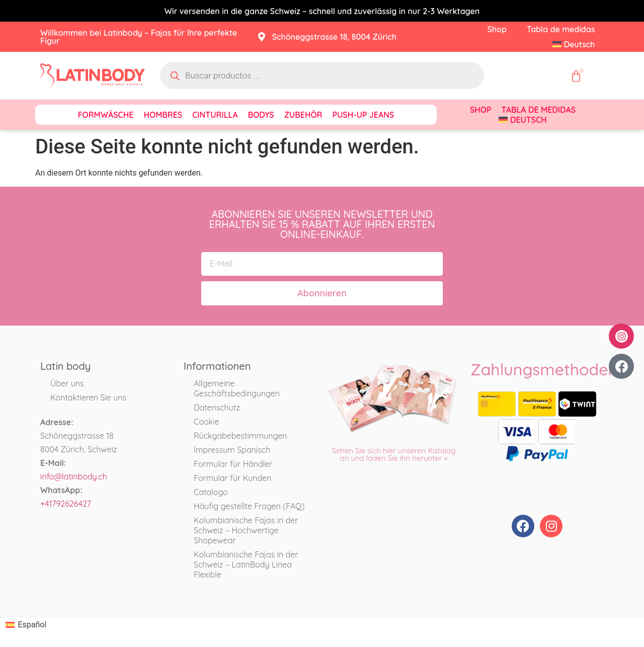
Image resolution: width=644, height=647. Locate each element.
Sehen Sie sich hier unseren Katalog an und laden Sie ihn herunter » (393, 454)
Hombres (163, 115)
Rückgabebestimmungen (240, 436)
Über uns (67, 383)
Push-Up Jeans (364, 115)
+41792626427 (66, 504)
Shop (497, 29)
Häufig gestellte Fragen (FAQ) (249, 506)
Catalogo (211, 492)
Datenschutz (217, 408)
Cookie (207, 422)
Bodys (261, 115)
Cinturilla (215, 115)
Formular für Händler (233, 464)
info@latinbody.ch (74, 476)
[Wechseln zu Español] (26, 625)
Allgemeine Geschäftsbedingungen (237, 388)
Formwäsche (106, 115)
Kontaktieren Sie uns (88, 397)
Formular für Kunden (233, 478)
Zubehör (303, 115)
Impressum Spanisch (232, 450)
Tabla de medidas (561, 29)
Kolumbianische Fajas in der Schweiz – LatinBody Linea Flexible (246, 564)
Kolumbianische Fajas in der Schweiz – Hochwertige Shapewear (246, 530)
